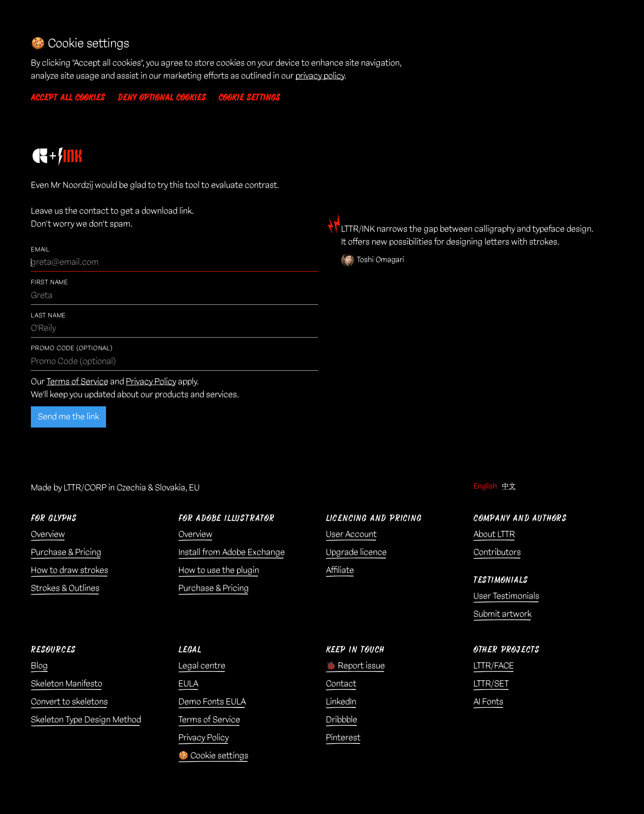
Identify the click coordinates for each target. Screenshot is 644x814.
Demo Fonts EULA (212, 702)
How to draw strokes (70, 570)
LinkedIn (341, 702)
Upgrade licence (356, 552)
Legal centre (202, 666)
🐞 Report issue (355, 666)
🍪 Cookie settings (213, 756)
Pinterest (343, 738)
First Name (50, 282)
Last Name (48, 316)
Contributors (497, 552)
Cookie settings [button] (249, 98)
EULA (188, 684)
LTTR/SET (491, 684)
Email (40, 250)
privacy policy (320, 76)
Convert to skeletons (69, 702)
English (485, 486)
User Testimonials (506, 596)
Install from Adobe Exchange (232, 552)
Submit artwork (502, 614)
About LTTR (494, 534)
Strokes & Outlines (65, 588)
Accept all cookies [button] (68, 98)
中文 (509, 486)
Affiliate (340, 570)
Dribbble (342, 720)
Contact (341, 684)
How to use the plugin (219, 570)
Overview (48, 534)
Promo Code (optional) (72, 348)
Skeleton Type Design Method (86, 720)
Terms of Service (77, 382)
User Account (351, 534)
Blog (39, 666)
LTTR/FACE (494, 666)
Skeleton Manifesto (67, 684)
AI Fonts (488, 702)
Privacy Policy (151, 382)
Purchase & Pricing (66, 552)
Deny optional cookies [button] (162, 98)
